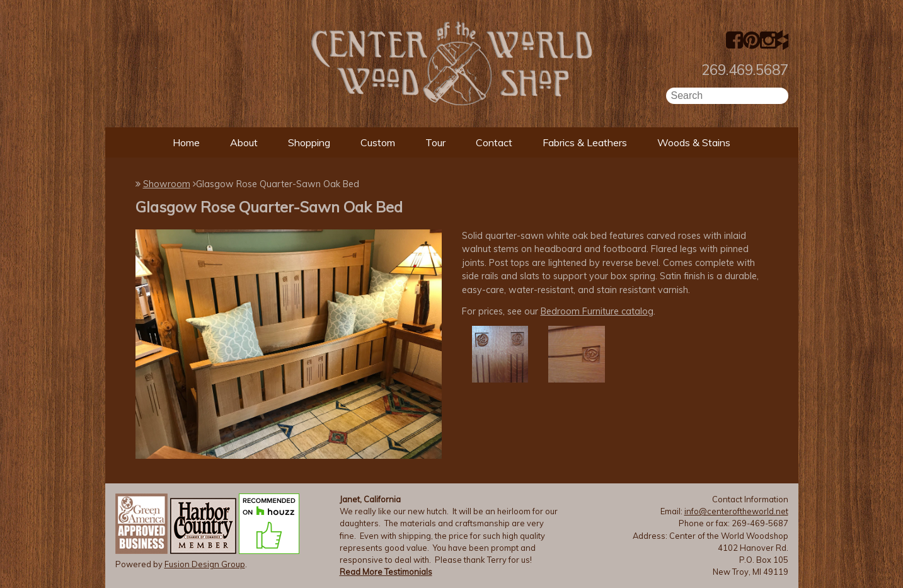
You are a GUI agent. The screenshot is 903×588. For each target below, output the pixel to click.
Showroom (167, 184)
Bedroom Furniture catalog (597, 311)
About (244, 142)
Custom (378, 142)
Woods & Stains (694, 142)
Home (186, 142)
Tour (435, 142)
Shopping (309, 142)
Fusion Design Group (205, 564)
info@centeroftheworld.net (736, 511)
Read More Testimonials (386, 572)
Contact (494, 142)
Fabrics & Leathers (585, 142)
